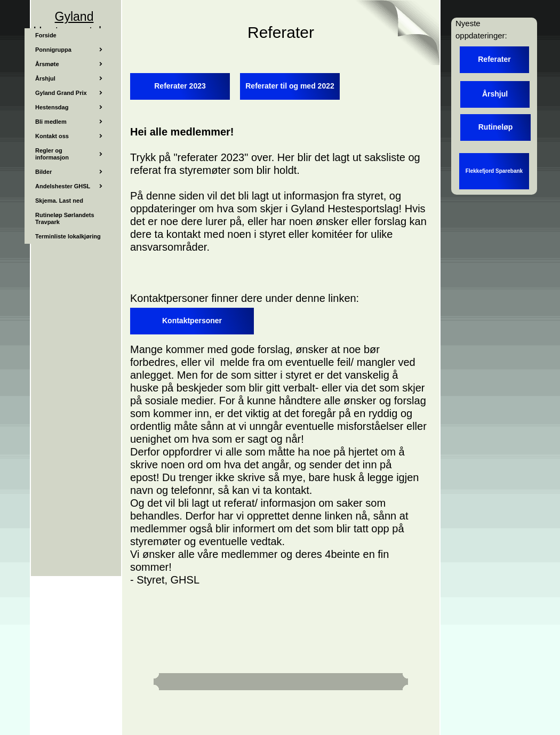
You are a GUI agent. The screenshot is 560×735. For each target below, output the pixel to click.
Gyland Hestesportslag (74, 24)
